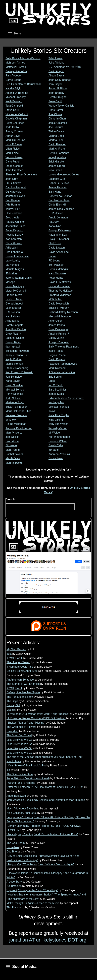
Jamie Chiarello (58, 123)
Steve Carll (12, 110)
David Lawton (57, 248)
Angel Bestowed (16, 796)
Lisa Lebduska (14, 252)
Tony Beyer (55, 84)
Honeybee (13, 847)
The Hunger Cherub (18, 662)
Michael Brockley (16, 97)
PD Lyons (54, 261)
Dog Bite (12, 852)
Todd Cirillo (12, 127)
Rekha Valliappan (16, 424)
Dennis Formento (59, 153)
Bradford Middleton (60, 295)
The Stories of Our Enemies (23, 684)
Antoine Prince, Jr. (59, 334)
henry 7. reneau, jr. (17, 355)
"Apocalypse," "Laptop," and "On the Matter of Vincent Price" (42, 834)
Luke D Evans (14, 144)
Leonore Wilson (58, 441)
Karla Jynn (55, 226)
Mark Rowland (57, 368)
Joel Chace (55, 114)
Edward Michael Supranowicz (66, 398)
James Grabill (57, 166)
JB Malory (11, 273)
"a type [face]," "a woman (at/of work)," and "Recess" (38, 714)
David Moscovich (59, 304)
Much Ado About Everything (23, 809)
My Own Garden (16, 649)
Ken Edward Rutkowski (19, 372)
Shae (52, 381)
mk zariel (54, 450)
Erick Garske (56, 162)
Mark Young (13, 450)
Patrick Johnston (15, 222)
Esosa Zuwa (56, 458)
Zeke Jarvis (12, 218)
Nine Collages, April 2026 (22, 813)
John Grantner (14, 170)
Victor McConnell (16, 291)
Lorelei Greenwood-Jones (64, 175)
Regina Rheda (57, 355)
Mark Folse (12, 153)
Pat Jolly (54, 222)
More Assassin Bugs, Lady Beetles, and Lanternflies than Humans (46, 800)
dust (9, 654)
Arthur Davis (13, 136)
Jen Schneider (14, 377)
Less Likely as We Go (19, 740)
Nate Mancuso (57, 273)
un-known (11, 420)
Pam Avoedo (13, 76)
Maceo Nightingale (60, 317)
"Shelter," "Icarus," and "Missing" (26, 723)
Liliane (52, 256)
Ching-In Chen (57, 119)
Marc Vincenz (14, 433)
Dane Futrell (13, 162)
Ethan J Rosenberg (17, 368)
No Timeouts (14, 886)
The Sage (12, 701)
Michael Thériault (59, 407)
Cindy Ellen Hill (58, 205)
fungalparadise (57, 157)
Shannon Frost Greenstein (21, 175)
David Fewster (57, 144)
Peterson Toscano (16, 415)
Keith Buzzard (14, 101)
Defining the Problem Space (23, 692)
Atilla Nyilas (12, 321)
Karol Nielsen (13, 317)
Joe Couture (56, 127)
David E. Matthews (60, 282)
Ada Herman (13, 205)
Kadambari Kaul (58, 235)
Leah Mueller (13, 308)
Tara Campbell (14, 106)
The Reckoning (16, 907)
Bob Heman (13, 200)
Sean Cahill (55, 101)
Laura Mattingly (15, 286)
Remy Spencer (14, 394)
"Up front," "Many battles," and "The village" (32, 890)
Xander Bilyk (13, 88)
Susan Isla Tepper (16, 407)
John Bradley (56, 93)
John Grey (12, 179)
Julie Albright (56, 63)
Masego (10, 282)
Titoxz (52, 411)
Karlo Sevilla (13, 381)
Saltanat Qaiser (15, 338)
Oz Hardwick (13, 192)
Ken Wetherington (59, 437)
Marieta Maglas (15, 269)
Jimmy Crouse (14, 131)
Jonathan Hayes (15, 196)
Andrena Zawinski (59, 454)
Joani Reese (56, 351)
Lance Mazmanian (59, 286)
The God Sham (16, 843)
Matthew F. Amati (16, 67)
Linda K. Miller (14, 299)
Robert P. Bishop (58, 88)
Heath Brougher (58, 97)
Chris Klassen (14, 243)
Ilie (8, 770)
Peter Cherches (15, 123)
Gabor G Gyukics (59, 183)
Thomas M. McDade (61, 291)
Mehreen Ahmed (15, 63)
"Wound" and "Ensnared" (21, 783)
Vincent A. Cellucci (17, 114)
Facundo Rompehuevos (63, 364)
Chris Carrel (56, 110)
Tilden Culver (56, 131)
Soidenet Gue (57, 179)
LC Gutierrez (13, 183)
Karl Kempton (14, 239)
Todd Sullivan (13, 398)
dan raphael (13, 347)
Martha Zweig (14, 463)
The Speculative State (20, 774)
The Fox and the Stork (20, 697)
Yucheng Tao (56, 402)
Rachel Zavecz (14, 454)
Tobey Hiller (13, 209)
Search (10, 499)
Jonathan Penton (16, 329)
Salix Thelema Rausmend (64, 347)
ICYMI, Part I (14, 688)
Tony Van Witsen (58, 424)
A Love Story (14, 882)
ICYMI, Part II (15, 658)
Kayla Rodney (14, 359)
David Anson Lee (59, 252)
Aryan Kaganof (14, 230)
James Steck (56, 394)
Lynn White (12, 441)
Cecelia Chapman (16, 119)
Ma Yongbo (12, 265)
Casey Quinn (56, 338)
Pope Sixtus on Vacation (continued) (28, 778)
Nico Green (55, 170)
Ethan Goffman (14, 166)
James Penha (57, 325)
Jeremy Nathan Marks (19, 278)
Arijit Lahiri (12, 248)
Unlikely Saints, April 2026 (22, 671)
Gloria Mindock (14, 304)
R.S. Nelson (13, 312)
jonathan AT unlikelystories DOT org (48, 940)
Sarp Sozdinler (57, 390)
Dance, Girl (13, 705)
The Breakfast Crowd (19, 735)
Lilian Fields (13, 149)
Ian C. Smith (56, 385)
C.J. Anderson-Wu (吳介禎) (65, 67)
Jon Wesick (12, 437)
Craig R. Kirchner (59, 239)
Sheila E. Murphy (59, 308)
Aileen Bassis (57, 76)
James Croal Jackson (61, 209)
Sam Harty (55, 192)
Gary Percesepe (58, 329)
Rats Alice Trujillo (59, 415)
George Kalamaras (60, 230)
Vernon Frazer (14, 157)
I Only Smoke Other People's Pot (26, 765)
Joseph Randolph (59, 342)
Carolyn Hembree (59, 200)
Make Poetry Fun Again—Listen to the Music (33, 903)
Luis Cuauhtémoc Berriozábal (23, 84)
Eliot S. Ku (55, 243)
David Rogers (57, 359)
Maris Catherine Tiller (18, 411)
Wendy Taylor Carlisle (61, 106)
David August (56, 71)
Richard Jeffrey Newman (63, 312)
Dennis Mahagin (58, 269)
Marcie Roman (14, 364)
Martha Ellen (56, 140)
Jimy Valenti (56, 420)
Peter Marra (56, 278)
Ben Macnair (56, 265)
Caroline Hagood (16, 187)
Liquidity (11, 710)
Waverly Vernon (58, 428)
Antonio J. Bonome (17, 93)
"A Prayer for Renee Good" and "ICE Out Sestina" (36, 718)
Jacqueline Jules (15, 226)
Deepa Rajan (13, 342)
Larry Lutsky (13, 261)
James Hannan (58, 187)
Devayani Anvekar (16, 71)
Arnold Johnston (58, 218)
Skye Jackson (14, 213)
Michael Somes (15, 390)
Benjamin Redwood (17, 351)
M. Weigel (54, 433)
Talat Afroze (56, 58)
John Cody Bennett (60, 80)
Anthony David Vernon (19, 428)
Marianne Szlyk (15, 402)
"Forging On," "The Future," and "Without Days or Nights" (40, 864)
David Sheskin (14, 385)
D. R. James (56, 213)
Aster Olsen (56, 321)
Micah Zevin (13, 458)
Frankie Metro (14, 295)
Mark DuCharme (15, 140)
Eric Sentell (55, 377)
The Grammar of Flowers (21, 727)
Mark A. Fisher (57, 149)
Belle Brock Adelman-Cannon (23, 58)
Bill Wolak (11, 445)
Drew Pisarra (13, 334)
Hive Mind (12, 731)
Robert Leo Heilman (60, 196)
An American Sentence (20, 680)
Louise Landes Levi (17, 256)
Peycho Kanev (14, 235)
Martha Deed (56, 136)
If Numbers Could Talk (20, 667)
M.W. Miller (55, 299)
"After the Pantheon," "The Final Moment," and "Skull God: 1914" (45, 787)
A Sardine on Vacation (62, 372)
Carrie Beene (13, 80)
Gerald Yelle (56, 445)
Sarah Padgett (14, 325)
